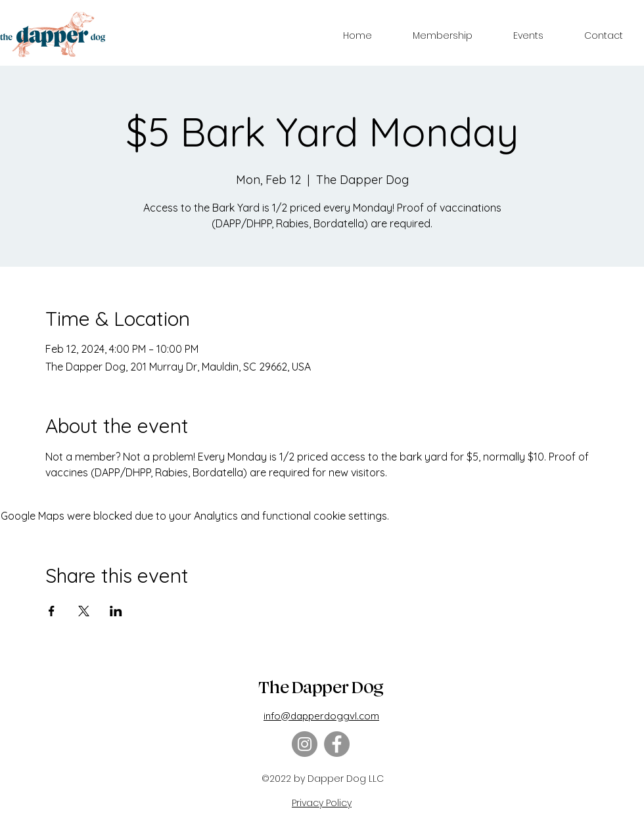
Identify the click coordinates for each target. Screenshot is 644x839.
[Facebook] (337, 744)
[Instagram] (305, 744)
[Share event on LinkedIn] (116, 611)
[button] (443, 35)
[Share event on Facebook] (52, 611)
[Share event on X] (84, 611)
